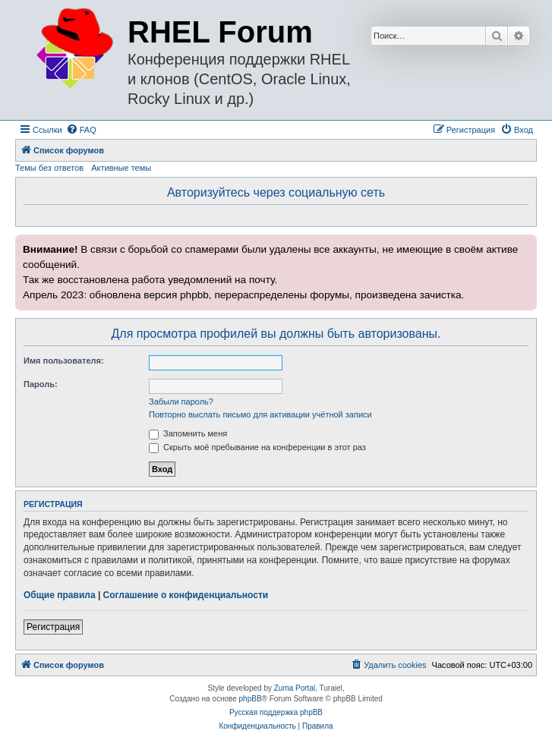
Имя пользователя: (64, 361)
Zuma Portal (295, 688)
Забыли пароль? (181, 402)
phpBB (251, 699)
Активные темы (121, 168)
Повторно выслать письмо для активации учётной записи (260, 414)
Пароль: (41, 384)
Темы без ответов (49, 168)
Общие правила (60, 595)
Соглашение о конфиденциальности (186, 595)
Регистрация (53, 627)
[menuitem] (81, 130)
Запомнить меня (188, 433)
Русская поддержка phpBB (276, 712)
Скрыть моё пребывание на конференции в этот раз (257, 447)
